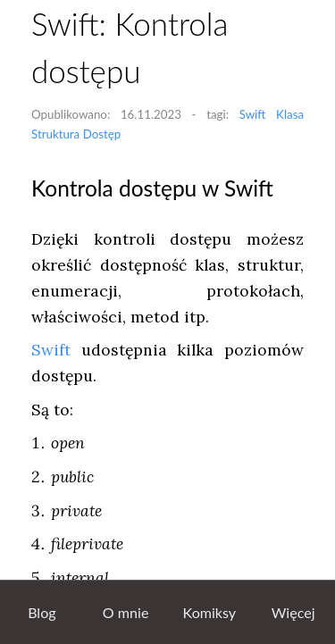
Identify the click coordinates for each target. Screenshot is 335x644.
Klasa (290, 114)
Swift (253, 114)
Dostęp (102, 134)
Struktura (55, 134)
